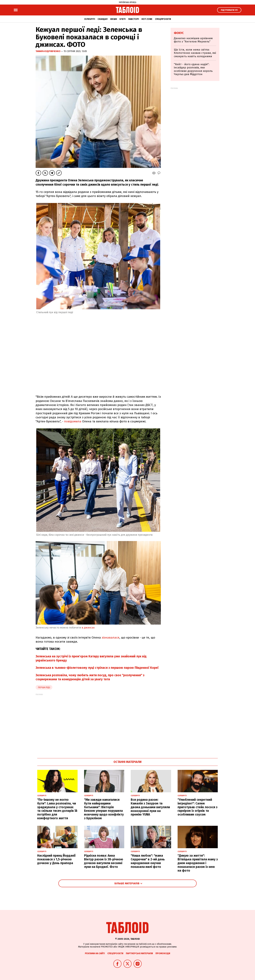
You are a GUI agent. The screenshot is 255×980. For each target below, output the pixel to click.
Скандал (103, 19)
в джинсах (88, 628)
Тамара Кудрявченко (48, 51)
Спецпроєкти (163, 19)
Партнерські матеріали (139, 953)
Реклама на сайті (95, 953)
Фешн (114, 19)
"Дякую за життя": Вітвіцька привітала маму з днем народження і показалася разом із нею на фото (198, 863)
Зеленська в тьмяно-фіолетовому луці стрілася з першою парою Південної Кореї (97, 668)
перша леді (44, 687)
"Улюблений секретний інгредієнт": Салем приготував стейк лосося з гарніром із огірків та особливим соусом (198, 807)
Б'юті (123, 19)
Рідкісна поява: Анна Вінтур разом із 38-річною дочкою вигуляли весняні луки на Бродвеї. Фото (104, 861)
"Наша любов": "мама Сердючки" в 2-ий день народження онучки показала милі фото (148, 861)
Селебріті (90, 19)
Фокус (179, 33)
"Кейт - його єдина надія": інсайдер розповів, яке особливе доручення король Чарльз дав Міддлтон (193, 69)
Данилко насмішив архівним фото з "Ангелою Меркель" (193, 40)
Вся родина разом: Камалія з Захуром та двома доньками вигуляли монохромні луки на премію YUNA (150, 807)
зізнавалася (111, 637)
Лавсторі (134, 19)
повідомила (73, 421)
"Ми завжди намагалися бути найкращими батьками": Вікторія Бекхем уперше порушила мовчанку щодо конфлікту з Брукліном (104, 809)
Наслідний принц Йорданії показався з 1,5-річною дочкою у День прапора (56, 859)
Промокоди (163, 953)
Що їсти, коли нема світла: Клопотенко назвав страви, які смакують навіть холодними (195, 53)
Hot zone (147, 19)
